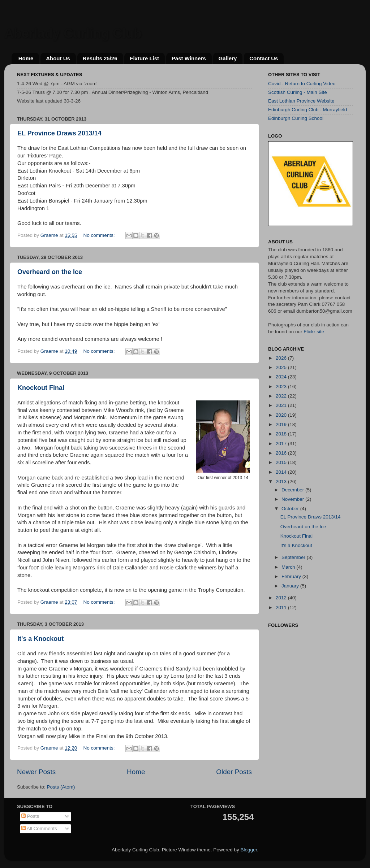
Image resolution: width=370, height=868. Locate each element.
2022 (282, 396)
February (292, 576)
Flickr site (314, 332)
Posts (30, 816)
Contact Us (264, 58)
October (291, 509)
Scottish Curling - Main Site (298, 92)
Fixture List (144, 58)
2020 (282, 415)
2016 (282, 453)
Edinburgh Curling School (296, 118)
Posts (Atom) (61, 787)
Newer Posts (36, 772)
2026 (282, 358)
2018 (282, 434)
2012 (282, 598)
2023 (282, 387)
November (293, 499)
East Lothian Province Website (301, 101)
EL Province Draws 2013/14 (59, 133)
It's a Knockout (40, 639)
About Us (58, 58)
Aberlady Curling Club (73, 33)
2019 (282, 424)
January (291, 586)
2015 (282, 462)
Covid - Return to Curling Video (302, 84)
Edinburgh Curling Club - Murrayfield (307, 110)
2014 (282, 472)
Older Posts (234, 772)
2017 (282, 444)
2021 (282, 405)
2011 (282, 607)
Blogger (249, 850)
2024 (282, 377)
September (294, 557)
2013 (282, 481)
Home (26, 58)
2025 (282, 367)
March (289, 567)
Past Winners (189, 58)
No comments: (100, 235)
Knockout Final (41, 388)
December (293, 490)
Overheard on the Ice (50, 272)
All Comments (39, 828)
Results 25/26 (100, 58)
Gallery (228, 58)
